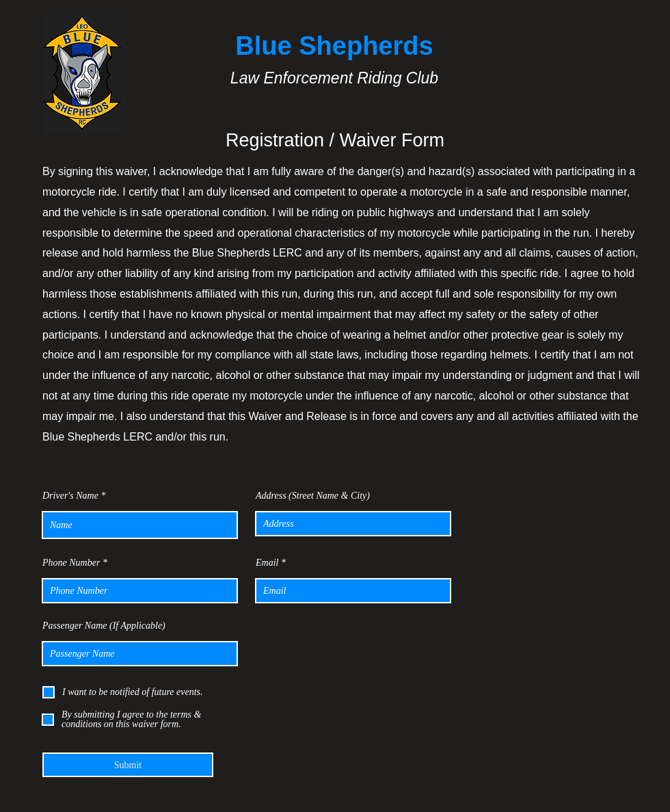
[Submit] (128, 765)
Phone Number (71, 563)
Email (267, 563)
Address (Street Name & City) (313, 496)
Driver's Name (70, 496)
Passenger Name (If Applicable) (104, 626)
